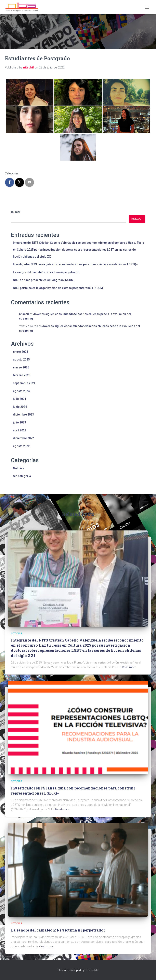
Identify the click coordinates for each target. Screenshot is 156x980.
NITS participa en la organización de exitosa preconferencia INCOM (58, 288)
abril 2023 (20, 430)
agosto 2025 (21, 359)
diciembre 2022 (23, 438)
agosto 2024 (21, 391)
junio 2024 (20, 407)
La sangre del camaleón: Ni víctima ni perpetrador (46, 272)
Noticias (19, 468)
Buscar (16, 212)
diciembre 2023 (23, 414)
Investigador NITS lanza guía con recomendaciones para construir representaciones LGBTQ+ (75, 264)
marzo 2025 (21, 367)
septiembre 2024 (24, 383)
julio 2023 (19, 422)
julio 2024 (19, 399)
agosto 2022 (21, 446)
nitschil (24, 314)
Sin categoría (22, 476)
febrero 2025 (22, 375)
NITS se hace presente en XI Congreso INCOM (43, 280)
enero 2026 (21, 352)
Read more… (130, 667)
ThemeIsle (92, 970)
